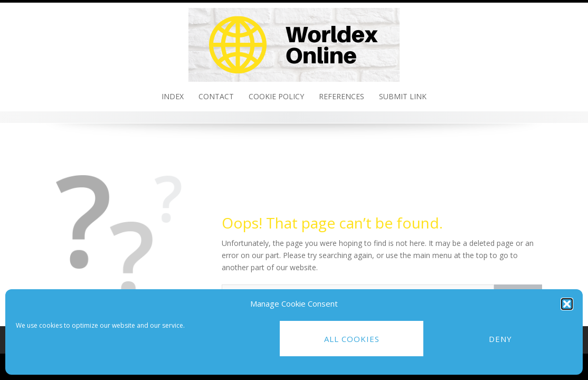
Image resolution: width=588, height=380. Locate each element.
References (342, 96)
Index (173, 96)
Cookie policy (276, 96)
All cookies (352, 339)
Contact (216, 96)
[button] (567, 304)
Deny (500, 339)
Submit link (403, 96)
